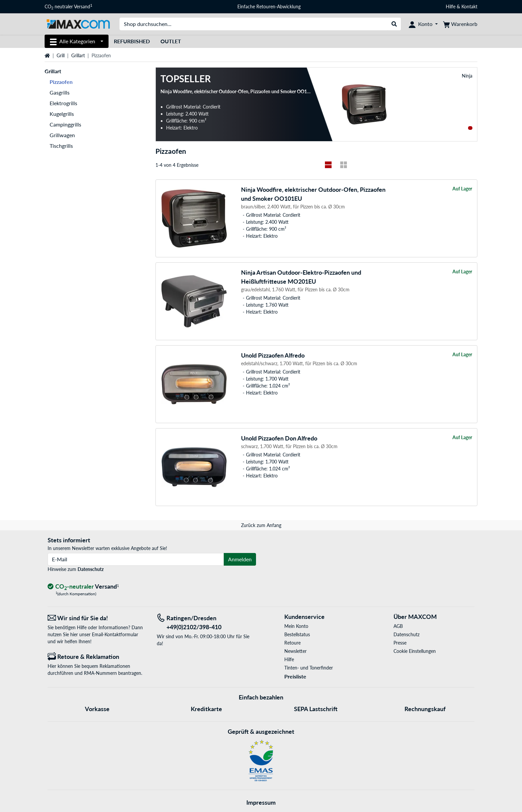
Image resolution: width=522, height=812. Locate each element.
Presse (400, 643)
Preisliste (295, 676)
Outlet (171, 41)
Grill (61, 55)
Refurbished (132, 41)
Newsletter (295, 651)
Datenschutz (91, 569)
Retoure (292, 643)
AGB (398, 626)
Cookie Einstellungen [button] (415, 651)
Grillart (78, 55)
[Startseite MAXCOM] (78, 23)
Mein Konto (296, 626)
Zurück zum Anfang (261, 525)
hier (74, 634)
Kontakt (469, 6)
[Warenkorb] (460, 24)
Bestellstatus (297, 634)
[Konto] (423, 24)
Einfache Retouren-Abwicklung (269, 6)
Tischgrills (61, 146)
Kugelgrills (62, 114)
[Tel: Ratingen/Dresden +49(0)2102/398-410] (206, 623)
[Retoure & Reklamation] (97, 657)
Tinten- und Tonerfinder (309, 668)
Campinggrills (65, 124)
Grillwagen (62, 135)
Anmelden (240, 559)
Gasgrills (60, 92)
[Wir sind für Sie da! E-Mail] (97, 618)
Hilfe (451, 6)
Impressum (261, 802)
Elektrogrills (63, 103)
